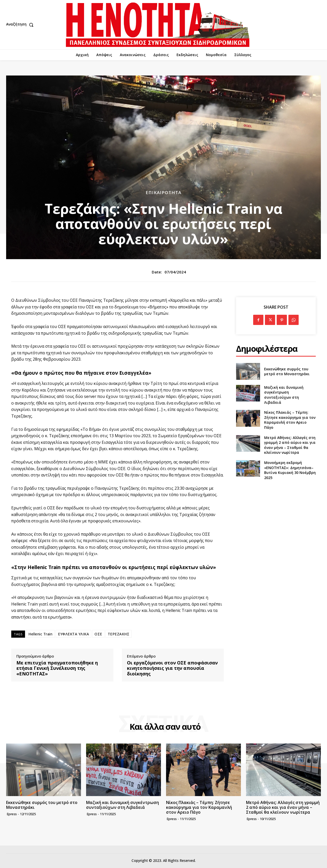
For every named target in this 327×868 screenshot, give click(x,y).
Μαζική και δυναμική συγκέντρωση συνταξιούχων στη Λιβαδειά (284, 395)
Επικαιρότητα (163, 192)
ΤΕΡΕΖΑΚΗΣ (119, 634)
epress (12, 814)
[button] (21, 25)
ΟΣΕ (98, 634)
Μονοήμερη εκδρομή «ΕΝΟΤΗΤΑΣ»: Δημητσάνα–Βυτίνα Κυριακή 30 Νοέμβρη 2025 (290, 470)
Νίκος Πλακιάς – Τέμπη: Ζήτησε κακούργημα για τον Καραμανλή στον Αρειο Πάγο (290, 420)
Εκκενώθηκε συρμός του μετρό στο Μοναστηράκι (287, 372)
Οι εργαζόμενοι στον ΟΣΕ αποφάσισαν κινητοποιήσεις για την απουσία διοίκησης (172, 668)
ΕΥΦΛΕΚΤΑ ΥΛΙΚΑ (73, 634)
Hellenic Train (40, 634)
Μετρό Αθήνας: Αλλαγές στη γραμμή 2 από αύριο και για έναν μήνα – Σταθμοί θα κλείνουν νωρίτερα (290, 445)
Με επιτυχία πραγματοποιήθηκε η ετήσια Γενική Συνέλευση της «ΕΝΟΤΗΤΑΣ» (57, 668)
